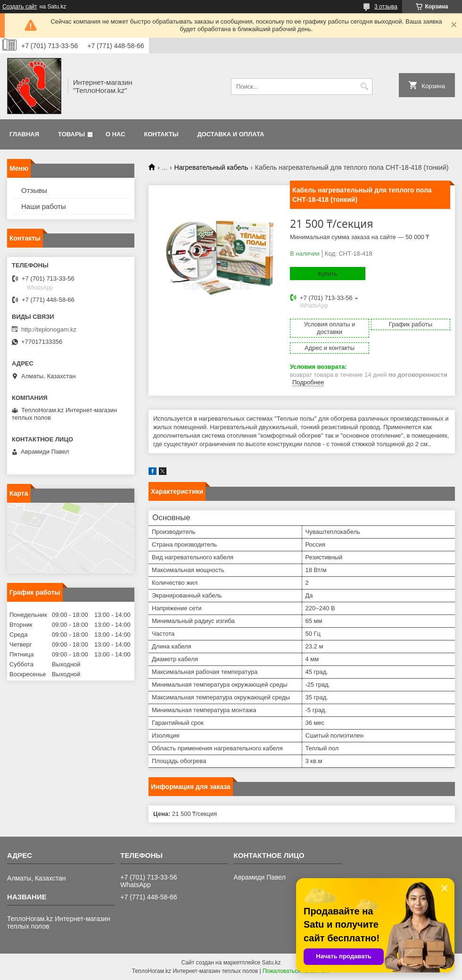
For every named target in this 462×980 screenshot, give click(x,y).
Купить (327, 274)
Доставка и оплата (231, 134)
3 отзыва (386, 7)
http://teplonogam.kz (49, 329)
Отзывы (34, 190)
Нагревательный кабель (211, 167)
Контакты (161, 134)
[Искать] (364, 87)
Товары (71, 134)
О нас (115, 134)
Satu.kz (271, 963)
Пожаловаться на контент (296, 971)
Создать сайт (20, 7)
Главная (24, 134)
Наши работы (44, 206)
